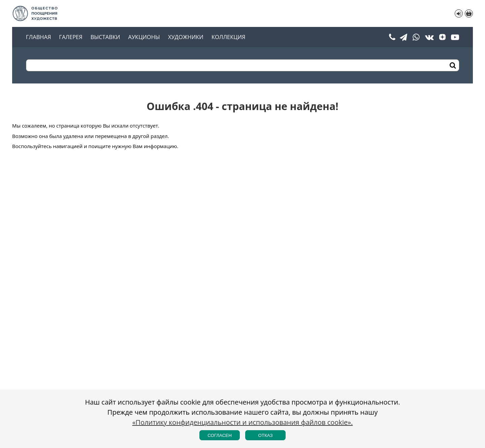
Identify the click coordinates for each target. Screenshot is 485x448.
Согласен (220, 435)
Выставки (105, 37)
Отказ (265, 435)
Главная (38, 37)
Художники (186, 37)
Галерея (71, 37)
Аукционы (144, 37)
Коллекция (228, 37)
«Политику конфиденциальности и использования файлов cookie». (243, 422)
